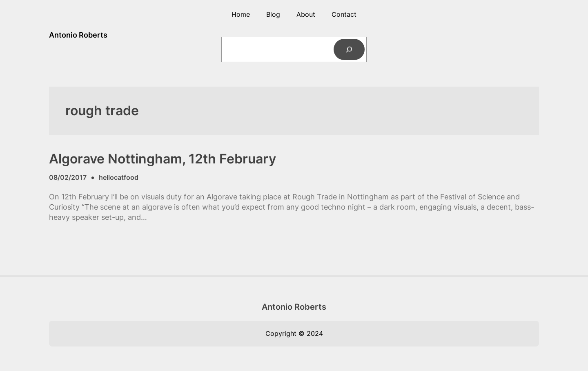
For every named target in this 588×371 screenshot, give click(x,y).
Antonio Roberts (78, 35)
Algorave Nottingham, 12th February (163, 159)
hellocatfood (119, 177)
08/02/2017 (68, 177)
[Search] (349, 49)
